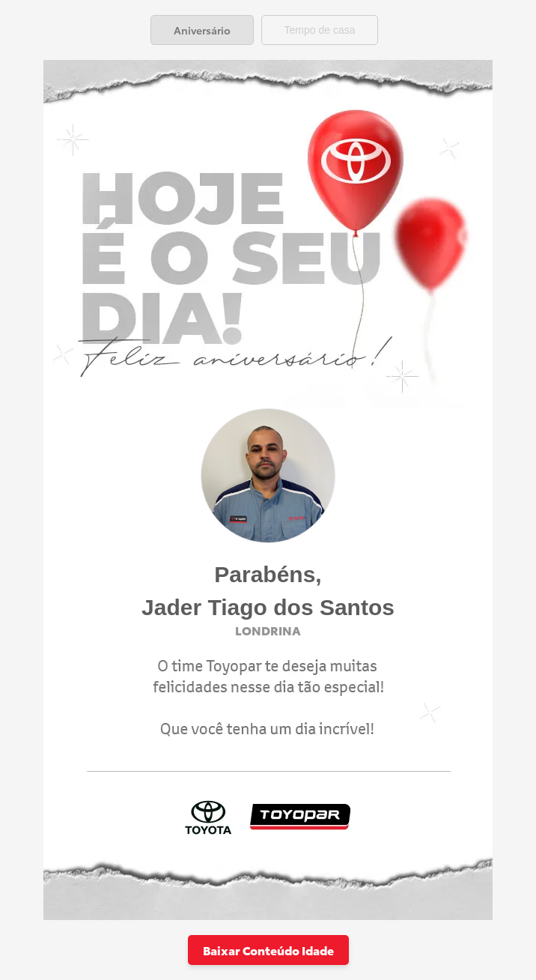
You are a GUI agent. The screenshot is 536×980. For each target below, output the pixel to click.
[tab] (202, 30)
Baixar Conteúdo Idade (268, 950)
